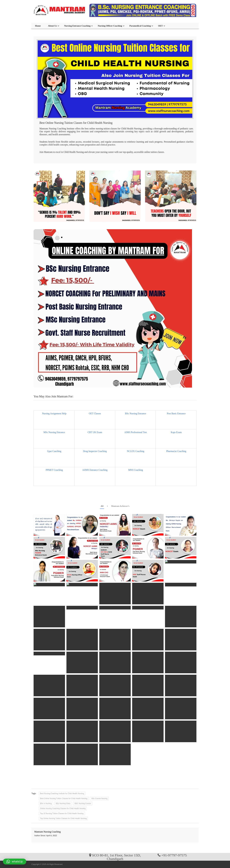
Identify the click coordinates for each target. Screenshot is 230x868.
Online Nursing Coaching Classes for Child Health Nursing (63, 808)
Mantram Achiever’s (120, 506)
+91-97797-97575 (174, 855)
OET (160, 26)
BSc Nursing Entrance (136, 413)
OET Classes (95, 413)
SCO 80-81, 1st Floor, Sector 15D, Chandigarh (116, 857)
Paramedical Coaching (140, 26)
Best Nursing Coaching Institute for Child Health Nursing (62, 794)
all (102, 506)
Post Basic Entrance (176, 413)
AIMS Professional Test (136, 432)
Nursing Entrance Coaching (77, 26)
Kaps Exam (176, 432)
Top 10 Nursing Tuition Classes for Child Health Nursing (62, 813)
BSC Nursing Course (83, 803)
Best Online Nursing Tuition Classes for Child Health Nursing (64, 798)
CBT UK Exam (95, 432)
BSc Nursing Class (63, 803)
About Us (52, 26)
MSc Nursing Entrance (54, 432)
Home (38, 26)
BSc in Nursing (46, 803)
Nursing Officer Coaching (110, 26)
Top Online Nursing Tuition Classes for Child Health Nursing (63, 818)
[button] (15, 862)
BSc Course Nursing (99, 798)
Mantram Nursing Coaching (48, 832)
